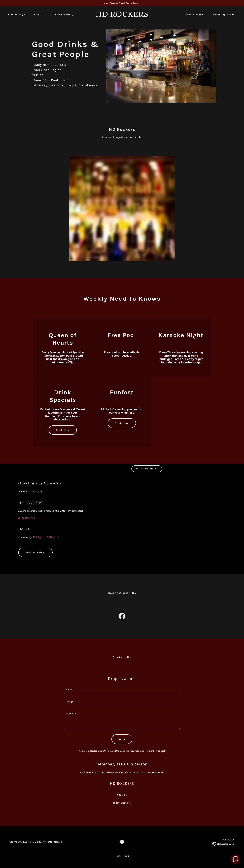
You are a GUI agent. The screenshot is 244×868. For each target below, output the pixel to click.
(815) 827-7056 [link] (27, 518)
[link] (122, 16)
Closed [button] (124, 803)
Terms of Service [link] (152, 751)
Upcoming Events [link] (224, 14)
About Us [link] (40, 14)
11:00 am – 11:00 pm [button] (44, 537)
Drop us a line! (35, 552)
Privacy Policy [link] (133, 751)
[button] (58, 537)
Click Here (63, 430)
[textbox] (122, 689)
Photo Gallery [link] (64, 14)
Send (122, 739)
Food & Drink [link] (195, 14)
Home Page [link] (18, 14)
